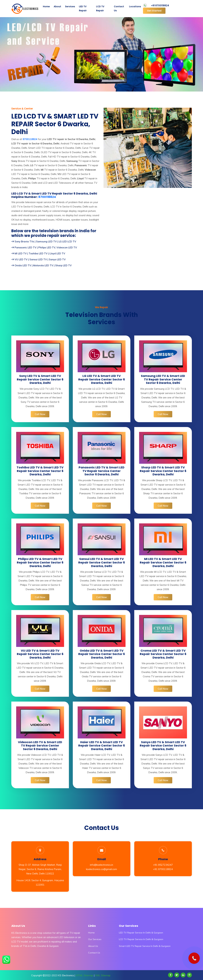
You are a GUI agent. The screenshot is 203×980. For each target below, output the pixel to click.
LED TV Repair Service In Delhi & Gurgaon (141, 933)
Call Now (40, 414)
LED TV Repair (83, 8)
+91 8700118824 (160, 5)
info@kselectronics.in (101, 865)
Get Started (154, 11)
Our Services (95, 939)
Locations (135, 6)
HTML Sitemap (84, 975)
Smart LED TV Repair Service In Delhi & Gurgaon (145, 946)
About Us (93, 946)
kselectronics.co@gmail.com (101, 869)
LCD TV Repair (100, 8)
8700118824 (47, 197)
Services (70, 6)
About (57, 6)
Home (46, 6)
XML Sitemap (103, 975)
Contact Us (119, 8)
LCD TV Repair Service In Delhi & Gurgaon (141, 939)
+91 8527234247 (163, 865)
